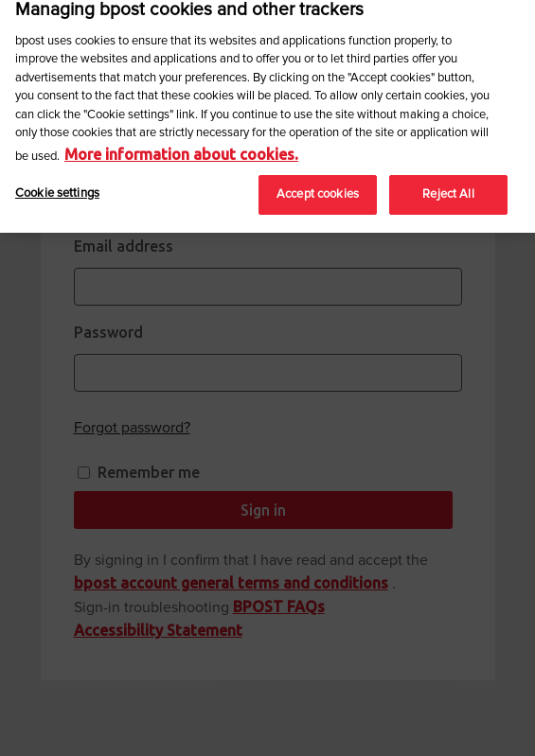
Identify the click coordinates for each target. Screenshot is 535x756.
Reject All (448, 189)
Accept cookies (318, 189)
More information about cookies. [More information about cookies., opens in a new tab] (181, 148)
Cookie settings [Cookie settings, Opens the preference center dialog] (57, 188)
